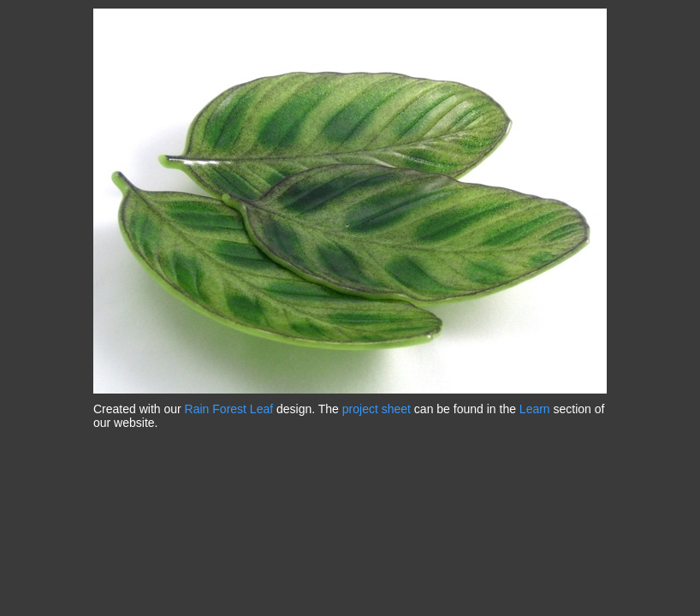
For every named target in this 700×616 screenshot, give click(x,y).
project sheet (377, 409)
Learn (535, 409)
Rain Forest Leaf (229, 409)
